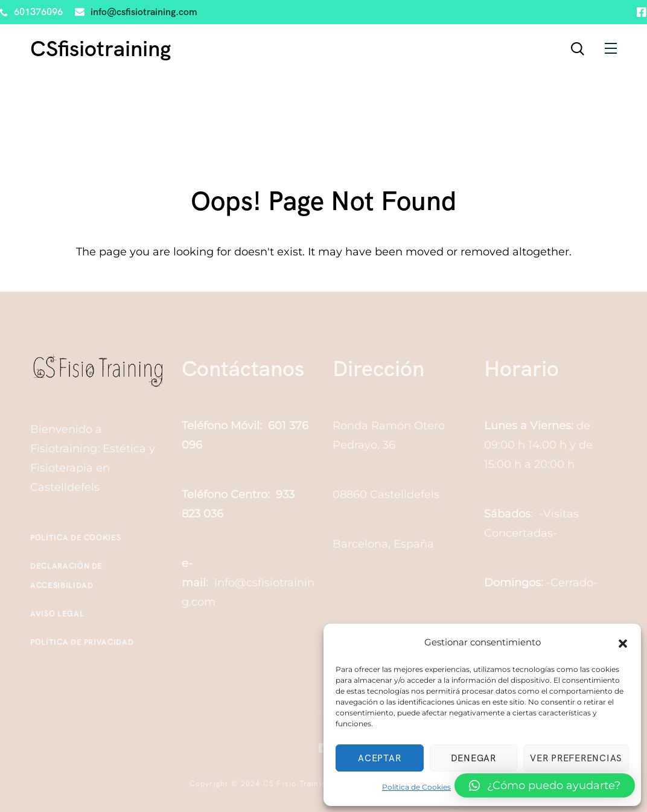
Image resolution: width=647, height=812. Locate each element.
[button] (623, 642)
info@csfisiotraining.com (144, 12)
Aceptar (379, 758)
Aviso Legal (57, 614)
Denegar (473, 758)
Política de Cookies (416, 787)
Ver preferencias (576, 758)
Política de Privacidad (82, 642)
